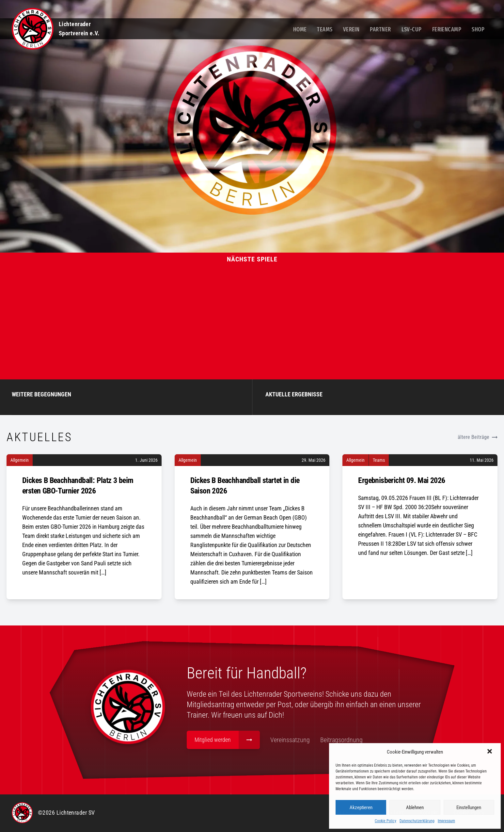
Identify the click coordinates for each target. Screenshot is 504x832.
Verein (351, 29)
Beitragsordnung (354, 741)
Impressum (446, 821)
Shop (478, 29)
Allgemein (20, 461)
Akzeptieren (361, 807)
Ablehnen (415, 807)
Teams (325, 29)
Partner (380, 29)
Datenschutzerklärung (417, 821)
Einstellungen (469, 807)
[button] (490, 752)
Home (300, 29)
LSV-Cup (412, 29)
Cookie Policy (386, 821)
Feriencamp (447, 29)
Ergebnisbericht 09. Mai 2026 (402, 481)
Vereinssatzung (302, 741)
